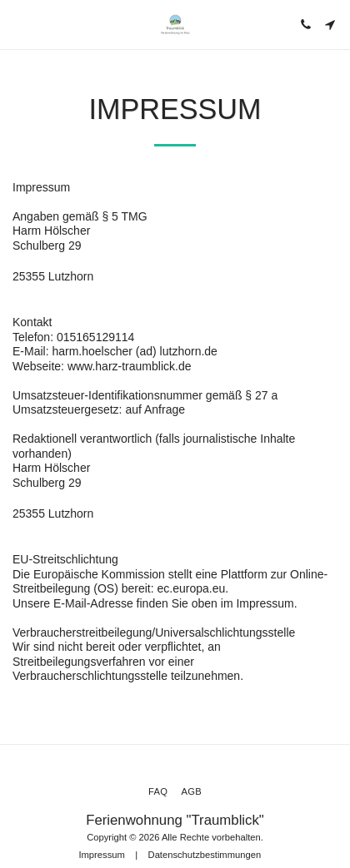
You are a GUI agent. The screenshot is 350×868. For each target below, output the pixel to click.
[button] (18, 24)
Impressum (101, 855)
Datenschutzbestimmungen (205, 855)
